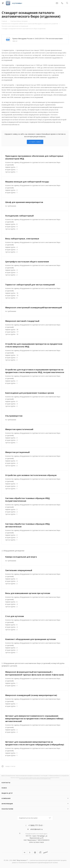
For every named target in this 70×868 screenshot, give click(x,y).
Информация (7, 804)
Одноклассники (30, 852)
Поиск (4, 788)
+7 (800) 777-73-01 (36, 825)
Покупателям (7, 809)
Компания (6, 798)
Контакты (6, 783)
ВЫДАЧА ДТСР (7, 793)
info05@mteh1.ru (37, 829)
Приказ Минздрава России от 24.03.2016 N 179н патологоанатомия (37, 38)
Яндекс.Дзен (35, 852)
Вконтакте (25, 852)
